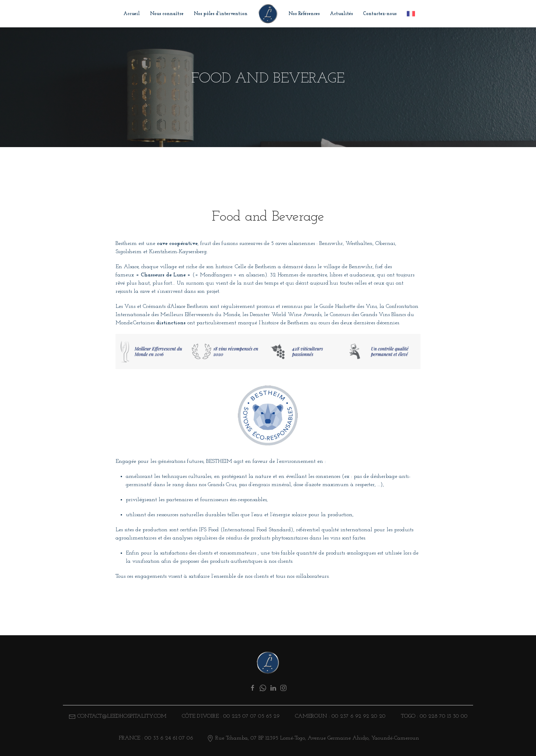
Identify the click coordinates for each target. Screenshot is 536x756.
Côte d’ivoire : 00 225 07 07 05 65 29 (230, 716)
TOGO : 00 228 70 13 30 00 (433, 716)
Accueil (132, 14)
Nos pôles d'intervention (221, 14)
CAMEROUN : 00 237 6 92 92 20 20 (339, 716)
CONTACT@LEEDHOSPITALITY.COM (122, 716)
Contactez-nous (380, 14)
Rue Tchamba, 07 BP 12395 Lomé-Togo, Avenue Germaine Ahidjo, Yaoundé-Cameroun (313, 738)
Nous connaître (167, 14)
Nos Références (304, 14)
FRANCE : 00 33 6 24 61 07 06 (155, 738)
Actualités (341, 14)
